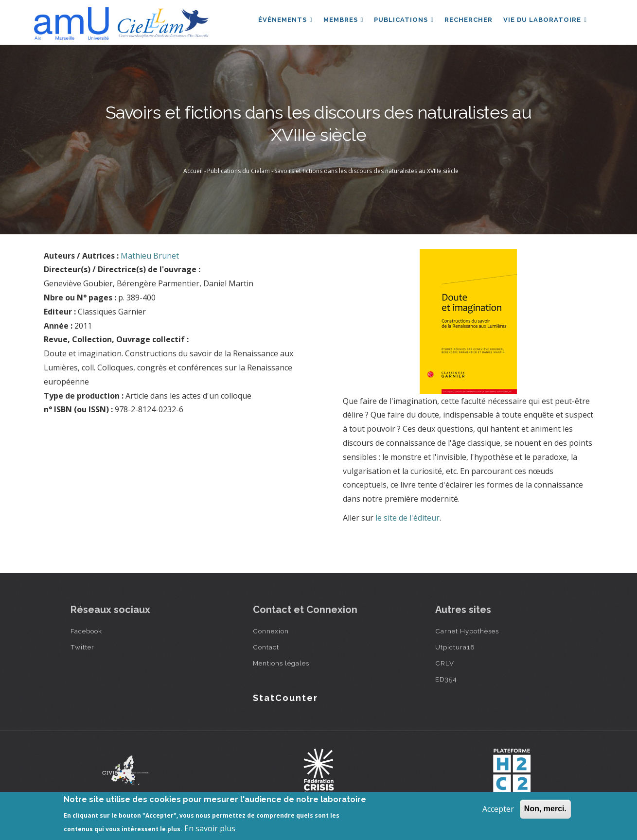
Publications (401, 21)
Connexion (271, 631)
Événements (281, 21)
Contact (266, 647)
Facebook (86, 631)
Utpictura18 (455, 647)
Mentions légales (281, 663)
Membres (340, 21)
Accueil (193, 171)
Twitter (82, 647)
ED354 (446, 679)
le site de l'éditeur (407, 518)
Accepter (498, 809)
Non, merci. (545, 809)
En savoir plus (210, 828)
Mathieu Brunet (150, 256)
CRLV (445, 663)
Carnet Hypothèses (467, 631)
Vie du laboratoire (545, 21)
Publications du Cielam (239, 171)
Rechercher (467, 21)
